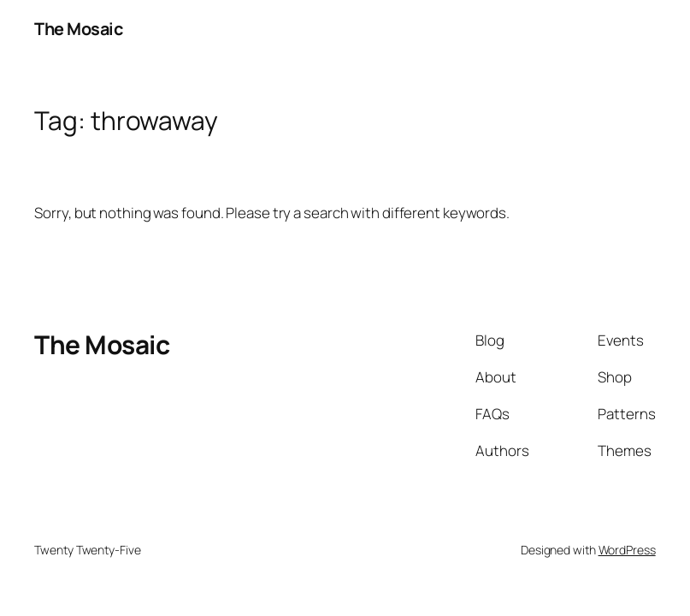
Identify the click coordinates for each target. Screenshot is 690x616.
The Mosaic (78, 29)
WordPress (627, 550)
